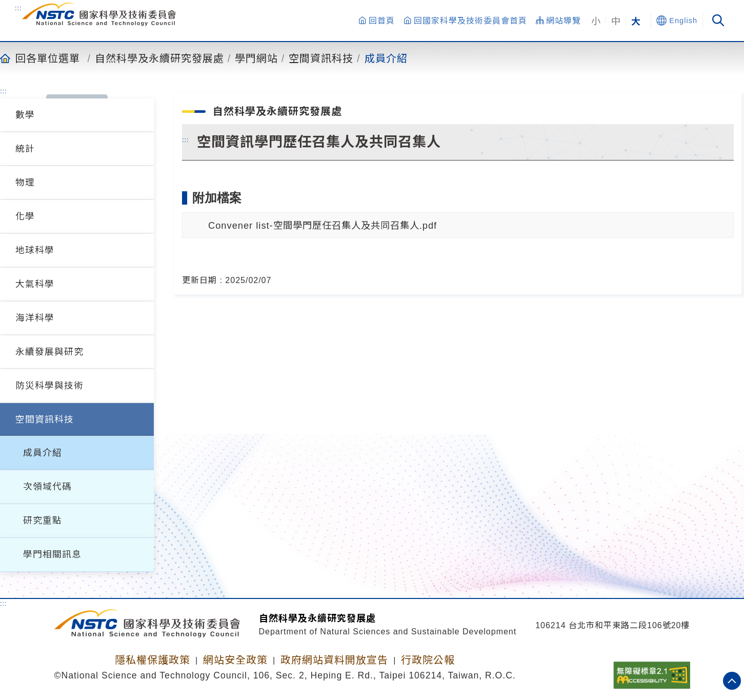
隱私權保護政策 (153, 660)
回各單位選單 (48, 58)
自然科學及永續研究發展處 (159, 58)
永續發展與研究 (49, 352)
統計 (25, 149)
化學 (25, 216)
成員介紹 (386, 58)
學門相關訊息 (52, 554)
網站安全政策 (235, 660)
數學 (25, 115)
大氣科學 (35, 284)
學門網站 (256, 58)
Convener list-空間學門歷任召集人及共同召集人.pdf (323, 225)
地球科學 (35, 250)
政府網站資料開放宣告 (334, 660)
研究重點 (43, 521)
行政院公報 (428, 660)
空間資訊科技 (321, 58)
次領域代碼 (47, 487)
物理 (25, 183)
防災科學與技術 (49, 386)
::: (18, 8)
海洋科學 (35, 318)
